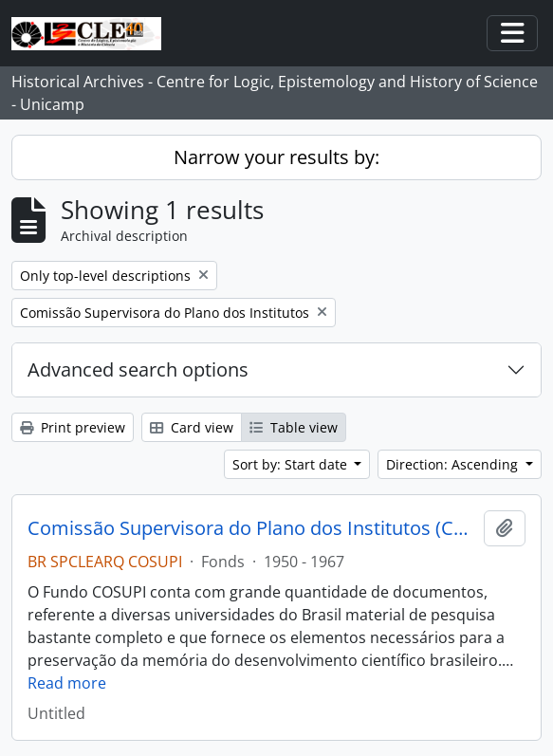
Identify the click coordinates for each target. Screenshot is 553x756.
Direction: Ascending (454, 464)
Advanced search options (138, 369)
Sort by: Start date (292, 464)
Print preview (73, 427)
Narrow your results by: (276, 157)
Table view (294, 427)
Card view (192, 427)
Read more (67, 683)
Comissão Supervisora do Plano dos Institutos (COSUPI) (252, 528)
